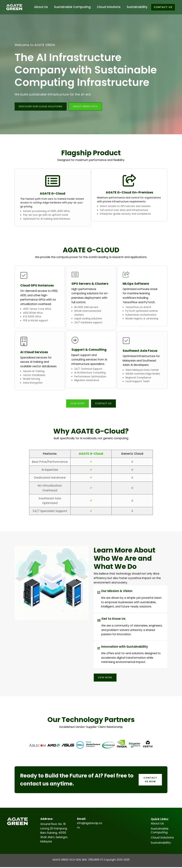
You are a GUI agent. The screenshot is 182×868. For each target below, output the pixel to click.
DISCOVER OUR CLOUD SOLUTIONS (42, 107)
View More (77, 404)
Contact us (163, 7)
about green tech (89, 107)
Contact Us (104, 404)
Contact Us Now (150, 781)
